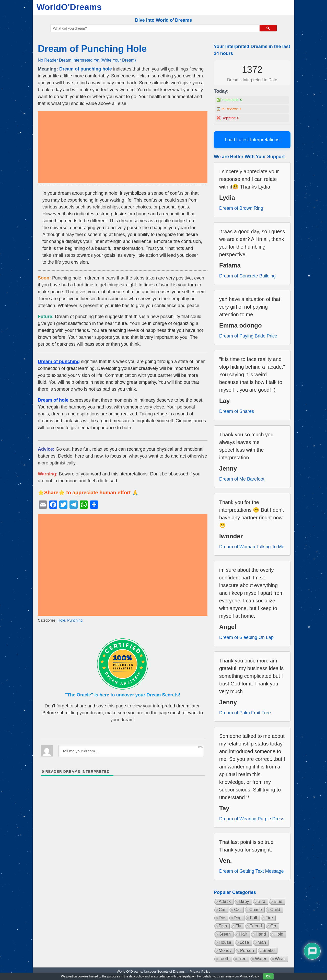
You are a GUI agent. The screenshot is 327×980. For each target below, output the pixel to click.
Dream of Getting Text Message (252, 871)
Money (225, 950)
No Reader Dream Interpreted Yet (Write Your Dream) (87, 60)
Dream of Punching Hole (92, 49)
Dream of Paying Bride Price (248, 336)
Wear (280, 959)
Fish (223, 926)
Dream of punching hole (86, 69)
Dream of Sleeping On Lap (246, 637)
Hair (243, 934)
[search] (154, 28)
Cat (237, 910)
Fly (238, 926)
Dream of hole (53, 400)
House (225, 942)
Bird (261, 901)
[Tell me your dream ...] (131, 751)
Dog (238, 918)
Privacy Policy (200, 971)
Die (222, 918)
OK (268, 976)
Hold (279, 934)
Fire (269, 918)
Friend (256, 926)
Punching (75, 620)
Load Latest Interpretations (252, 140)
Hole (62, 620)
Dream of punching (59, 361)
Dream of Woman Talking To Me (252, 547)
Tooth (224, 959)
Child (275, 910)
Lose (244, 942)
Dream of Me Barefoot (242, 479)
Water (261, 959)
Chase (256, 910)
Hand (261, 934)
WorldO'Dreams (69, 7)
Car (222, 910)
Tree (242, 959)
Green (225, 934)
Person (247, 950)
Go (273, 926)
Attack (225, 901)
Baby (244, 901)
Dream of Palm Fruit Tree (245, 713)
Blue (278, 901)
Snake (268, 950)
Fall (254, 918)
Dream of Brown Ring (241, 208)
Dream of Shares (237, 411)
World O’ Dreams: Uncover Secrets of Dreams (151, 971)
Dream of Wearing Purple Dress (252, 819)
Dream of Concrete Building (247, 276)
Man (262, 942)
